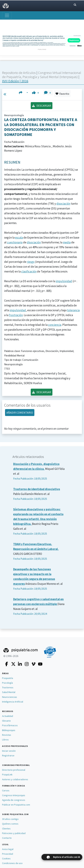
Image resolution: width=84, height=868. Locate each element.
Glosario (6, 721)
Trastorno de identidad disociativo (37, 489)
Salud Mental (9, 692)
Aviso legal (8, 849)
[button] (24, 93)
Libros (5, 740)
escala (19, 238)
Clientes (6, 829)
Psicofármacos (10, 725)
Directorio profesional (14, 770)
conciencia (55, 325)
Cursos (6, 790)
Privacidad (8, 854)
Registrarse (8, 755)
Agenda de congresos (14, 800)
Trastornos (8, 687)
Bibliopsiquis (9, 730)
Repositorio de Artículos (19, 73)
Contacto (7, 838)
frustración (16, 315)
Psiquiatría (8, 678)
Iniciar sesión (9, 751)
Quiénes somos (10, 824)
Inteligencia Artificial (13, 702)
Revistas (7, 735)
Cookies (6, 858)
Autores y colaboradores (15, 779)
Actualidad (8, 716)
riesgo (31, 262)
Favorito (62, 94)
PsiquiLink (7, 775)
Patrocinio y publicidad (14, 833)
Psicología (7, 683)
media (67, 242)
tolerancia (73, 310)
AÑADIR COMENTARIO (20, 413)
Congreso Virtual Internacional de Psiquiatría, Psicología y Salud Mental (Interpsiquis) (42, 75)
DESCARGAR (42, 106)
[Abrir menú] (7, 15)
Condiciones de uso (12, 863)
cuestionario (15, 242)
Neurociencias (10, 697)
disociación (63, 204)
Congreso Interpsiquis (14, 795)
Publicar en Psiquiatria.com (16, 805)
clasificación (29, 271)
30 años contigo (10, 819)
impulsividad (64, 281)
